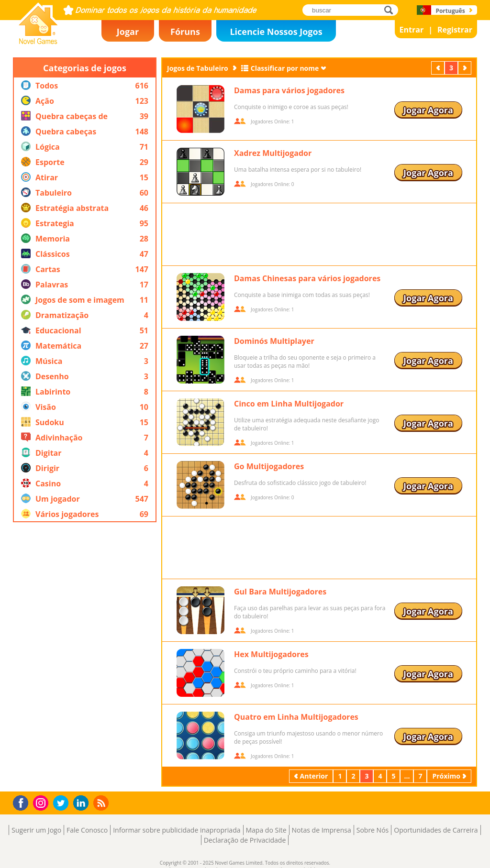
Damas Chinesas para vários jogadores (307, 278)
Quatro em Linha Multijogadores (296, 717)
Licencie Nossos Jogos (276, 32)
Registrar (455, 30)
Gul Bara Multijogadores (280, 592)
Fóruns (185, 32)
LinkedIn (83, 803)
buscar (391, 10)
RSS (102, 803)
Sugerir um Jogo (36, 830)
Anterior (439, 68)
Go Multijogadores (269, 466)
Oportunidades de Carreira (436, 830)
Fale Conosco (87, 830)
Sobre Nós (373, 830)
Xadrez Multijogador (273, 153)
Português (450, 11)
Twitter (63, 804)
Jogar (128, 32)
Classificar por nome (285, 68)
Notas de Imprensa (322, 830)
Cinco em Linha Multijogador (289, 404)
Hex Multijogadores (271, 654)
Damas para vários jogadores (289, 90)
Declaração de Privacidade (245, 840)
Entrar (412, 30)
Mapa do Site (266, 830)
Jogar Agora (428, 110)
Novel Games (37, 41)
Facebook (23, 802)
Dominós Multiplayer (274, 341)
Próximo (466, 68)
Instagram (42, 802)
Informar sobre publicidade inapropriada (177, 830)
